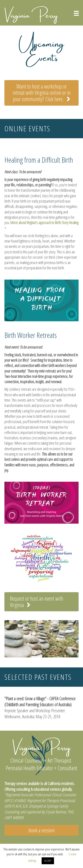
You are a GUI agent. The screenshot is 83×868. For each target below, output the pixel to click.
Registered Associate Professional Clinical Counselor (41, 795)
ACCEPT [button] (48, 861)
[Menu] (76, 13)
